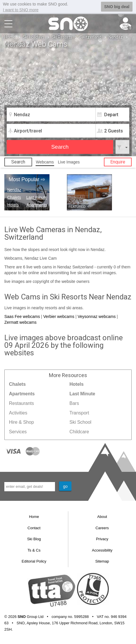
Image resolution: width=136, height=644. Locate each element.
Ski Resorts (62, 37)
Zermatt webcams (20, 322)
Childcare (79, 432)
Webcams (45, 162)
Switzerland (90, 37)
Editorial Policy (34, 561)
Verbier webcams (59, 316)
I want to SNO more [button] (21, 10)
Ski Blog (34, 539)
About (102, 516)
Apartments (37, 205)
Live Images (69, 162)
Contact (34, 528)
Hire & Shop (21, 422)
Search (18, 162)
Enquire (118, 162)
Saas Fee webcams (22, 316)
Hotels (13, 205)
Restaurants (21, 403)
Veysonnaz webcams (97, 316)
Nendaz (116, 37)
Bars (74, 403)
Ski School (80, 422)
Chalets (14, 197)
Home (10, 37)
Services (18, 432)
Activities (18, 413)
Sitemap (102, 561)
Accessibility (102, 550)
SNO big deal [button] (117, 7)
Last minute (37, 197)
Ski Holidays (33, 37)
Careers (102, 528)
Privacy (102, 539)
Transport (79, 413)
